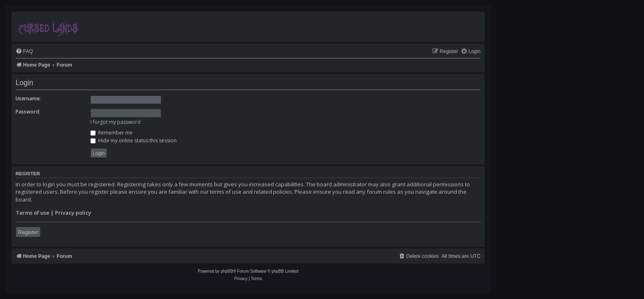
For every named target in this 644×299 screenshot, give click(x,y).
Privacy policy (73, 213)
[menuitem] (24, 52)
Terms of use (32, 213)
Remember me (112, 133)
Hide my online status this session (133, 140)
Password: (28, 112)
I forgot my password (115, 122)
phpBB (227, 271)
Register (28, 232)
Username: (28, 99)
